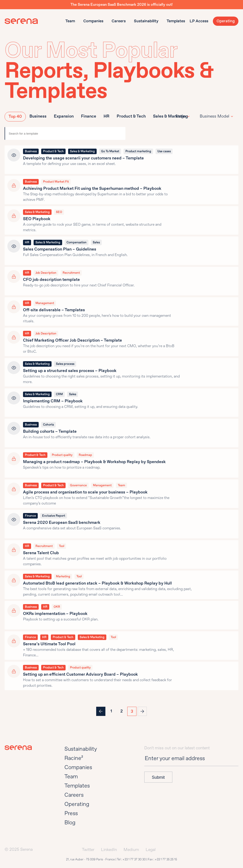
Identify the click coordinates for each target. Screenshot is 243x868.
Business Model (214, 116)
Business (38, 116)
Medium (131, 850)
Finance (89, 116)
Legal (151, 850)
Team (70, 21)
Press (71, 813)
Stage (181, 116)
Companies (93, 21)
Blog (70, 823)
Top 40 (15, 117)
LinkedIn (109, 850)
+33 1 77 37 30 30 (134, 859)
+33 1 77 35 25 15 (166, 859)
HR (106, 116)
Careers (119, 21)
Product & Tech (131, 116)
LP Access (199, 21)
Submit (158, 777)
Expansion (64, 116)
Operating (226, 21)
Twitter (88, 850)
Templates (176, 21)
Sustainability (146, 21)
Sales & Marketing (171, 116)
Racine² (74, 758)
